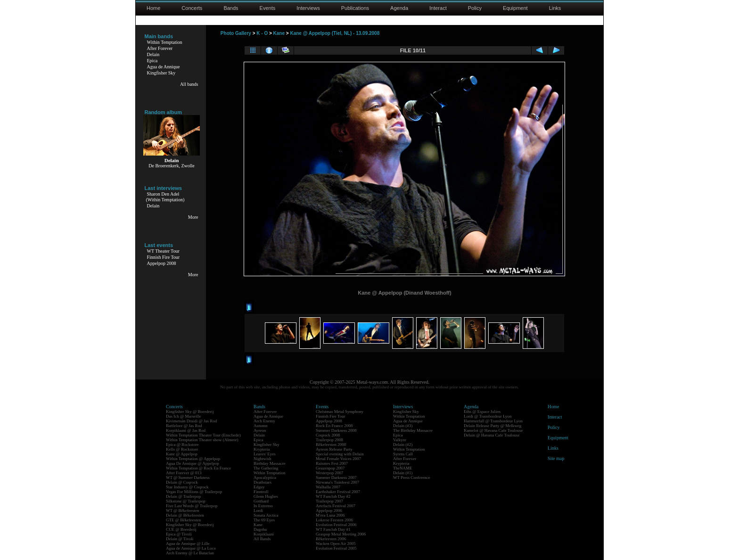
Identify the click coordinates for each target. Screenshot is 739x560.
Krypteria (262, 449)
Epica (152, 61)
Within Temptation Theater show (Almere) (202, 440)
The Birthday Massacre (413, 430)
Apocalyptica (265, 478)
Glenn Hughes (266, 496)
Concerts (192, 8)
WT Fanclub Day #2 (333, 496)
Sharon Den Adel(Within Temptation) (165, 197)
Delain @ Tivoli (180, 539)
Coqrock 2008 (328, 435)
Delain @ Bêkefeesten (185, 515)
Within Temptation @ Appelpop (193, 459)
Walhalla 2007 (328, 487)
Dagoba (260, 529)
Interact (438, 8)
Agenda (399, 8)
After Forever (160, 48)
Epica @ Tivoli (179, 534)
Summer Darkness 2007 (336, 478)
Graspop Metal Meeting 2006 (341, 534)
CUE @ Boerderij (181, 529)
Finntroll (261, 492)
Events (268, 8)
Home (153, 8)
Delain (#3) (403, 426)
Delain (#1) (403, 473)
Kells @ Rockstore (182, 449)
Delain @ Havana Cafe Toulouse (492, 435)
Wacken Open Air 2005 (336, 544)
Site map (556, 458)
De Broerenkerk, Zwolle (171, 166)
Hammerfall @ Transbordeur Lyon (493, 421)
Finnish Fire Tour (164, 257)
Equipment (515, 8)
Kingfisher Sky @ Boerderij (190, 412)
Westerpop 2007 (330, 473)
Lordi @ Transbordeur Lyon (488, 416)
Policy (475, 8)
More (193, 217)
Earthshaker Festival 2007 (338, 492)
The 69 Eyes (264, 520)
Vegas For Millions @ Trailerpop (194, 492)
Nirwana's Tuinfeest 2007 (337, 482)
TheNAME (403, 468)
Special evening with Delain (340, 454)
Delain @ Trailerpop (183, 496)
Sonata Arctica (266, 515)
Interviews (308, 8)
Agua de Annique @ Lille (188, 544)
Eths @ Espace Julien (482, 412)
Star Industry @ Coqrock (187, 487)
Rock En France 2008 (334, 426)
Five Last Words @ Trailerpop (192, 506)
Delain (153, 54)
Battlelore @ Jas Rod (184, 426)
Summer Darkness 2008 (336, 430)
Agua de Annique (164, 67)
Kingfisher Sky (161, 73)
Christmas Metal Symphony (340, 412)
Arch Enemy (264, 421)
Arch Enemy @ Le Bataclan (190, 553)
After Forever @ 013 (184, 473)
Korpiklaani (264, 534)
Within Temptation (165, 42)
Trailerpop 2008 (329, 440)
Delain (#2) (403, 445)
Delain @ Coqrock (182, 482)
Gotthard (261, 501)
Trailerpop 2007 (329, 501)
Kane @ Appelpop (182, 454)
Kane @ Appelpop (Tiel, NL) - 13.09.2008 (335, 33)
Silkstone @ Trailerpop (186, 501)
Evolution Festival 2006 (336, 525)
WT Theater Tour (163, 251)
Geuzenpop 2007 (330, 468)
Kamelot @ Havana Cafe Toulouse (493, 430)
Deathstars (263, 482)
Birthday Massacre (270, 463)
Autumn (261, 426)
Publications (355, 8)
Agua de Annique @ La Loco (191, 548)
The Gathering (266, 468)
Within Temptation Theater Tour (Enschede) (203, 435)
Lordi (258, 511)
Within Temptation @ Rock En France (198, 468)
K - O (262, 33)
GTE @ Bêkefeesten (183, 520)
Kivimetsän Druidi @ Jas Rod (191, 421)
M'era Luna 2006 (330, 515)
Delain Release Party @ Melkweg (493, 426)
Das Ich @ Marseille (184, 416)
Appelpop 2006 (329, 511)
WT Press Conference (412, 478)
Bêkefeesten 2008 (331, 445)
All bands (189, 84)
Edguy (259, 487)
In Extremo (263, 506)
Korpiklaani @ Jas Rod (186, 430)
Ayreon (260, 430)
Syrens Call (403, 454)
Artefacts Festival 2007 (336, 506)
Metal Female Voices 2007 (338, 459)
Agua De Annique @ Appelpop (193, 463)
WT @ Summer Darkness (188, 478)
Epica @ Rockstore (182, 445)
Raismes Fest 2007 (332, 463)
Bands (231, 8)
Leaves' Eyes (265, 454)
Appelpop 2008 (162, 263)
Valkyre (400, 440)
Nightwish (263, 459)
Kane (279, 33)
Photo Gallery (236, 33)
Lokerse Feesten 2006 (334, 520)
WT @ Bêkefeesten (183, 511)
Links (555, 8)
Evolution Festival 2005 (336, 548)
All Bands (262, 539)
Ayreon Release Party (334, 449)
